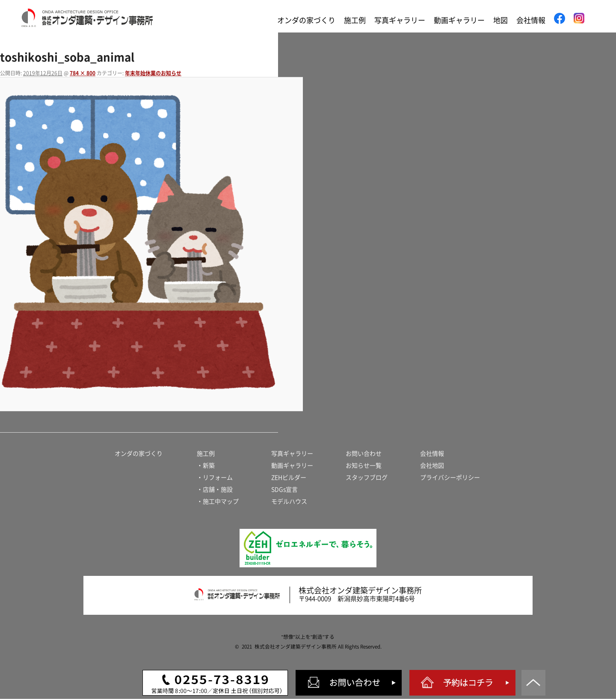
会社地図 (432, 466)
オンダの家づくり (306, 20)
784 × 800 (83, 73)
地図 (500, 20)
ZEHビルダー (289, 478)
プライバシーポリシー (450, 478)
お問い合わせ (364, 454)
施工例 (355, 20)
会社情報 (531, 20)
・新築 (206, 466)
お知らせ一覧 (364, 466)
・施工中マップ (218, 501)
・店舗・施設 (215, 490)
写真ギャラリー (400, 20)
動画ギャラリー (459, 20)
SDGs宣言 (284, 490)
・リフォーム (215, 478)
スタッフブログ (367, 478)
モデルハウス (289, 501)
